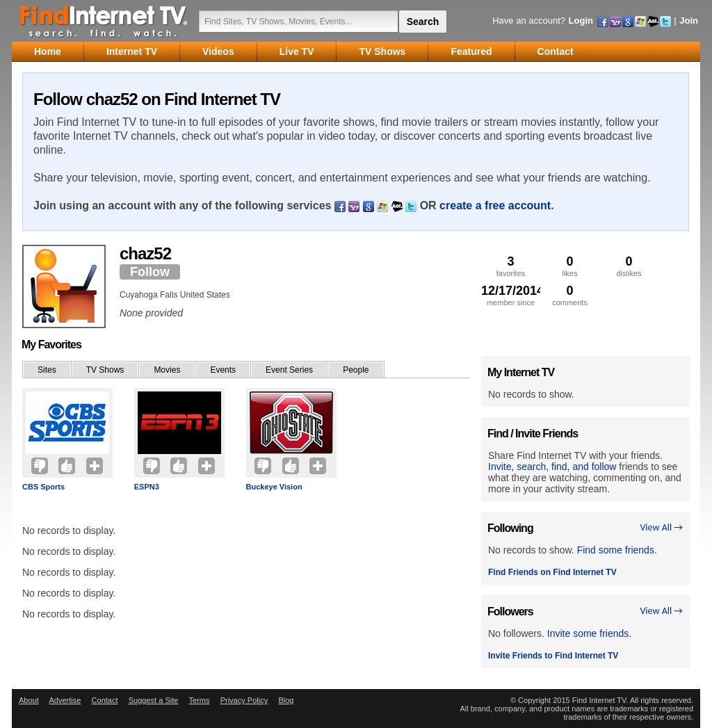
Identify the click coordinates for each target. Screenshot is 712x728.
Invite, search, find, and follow (552, 467)
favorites (511, 266)
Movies (167, 370)
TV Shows (105, 370)
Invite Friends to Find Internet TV (553, 656)
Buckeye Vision (274, 487)
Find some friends (616, 550)
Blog (286, 700)
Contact (105, 700)
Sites (47, 370)
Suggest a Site (154, 700)
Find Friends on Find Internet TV (552, 572)
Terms (199, 700)
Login (581, 21)
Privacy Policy (244, 700)
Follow (150, 272)
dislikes (629, 266)
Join (689, 21)
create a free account (495, 205)
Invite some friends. (589, 633)
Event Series (289, 370)
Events (223, 370)
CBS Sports (43, 487)
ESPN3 (147, 487)
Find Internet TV (104, 21)
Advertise (65, 700)
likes (570, 266)
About (29, 700)
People (356, 370)
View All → (661, 527)
